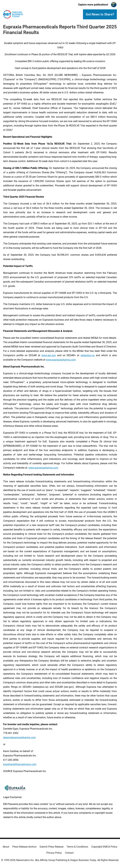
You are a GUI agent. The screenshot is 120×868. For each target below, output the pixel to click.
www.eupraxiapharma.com (61, 360)
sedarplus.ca (87, 355)
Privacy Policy (54, 853)
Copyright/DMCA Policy (104, 847)
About (6, 847)
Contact (69, 853)
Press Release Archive (24, 847)
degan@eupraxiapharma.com (19, 737)
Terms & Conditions (77, 847)
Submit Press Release (51, 847)
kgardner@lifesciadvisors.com (20, 764)
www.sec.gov (49, 355)
